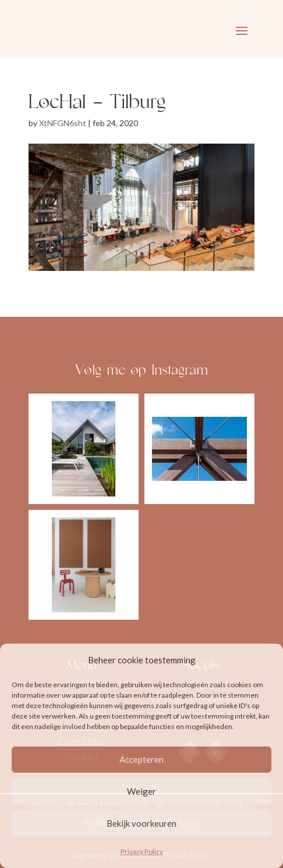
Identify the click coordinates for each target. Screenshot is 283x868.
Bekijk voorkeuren (141, 823)
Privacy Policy (142, 851)
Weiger (141, 791)
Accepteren (141, 759)
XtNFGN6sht (63, 123)
